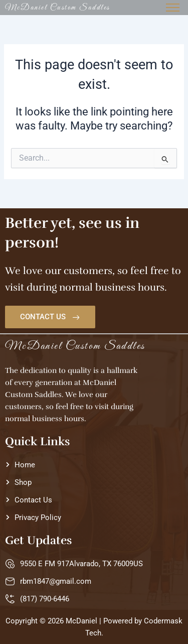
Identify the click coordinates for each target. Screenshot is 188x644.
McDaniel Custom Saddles (58, 8)
